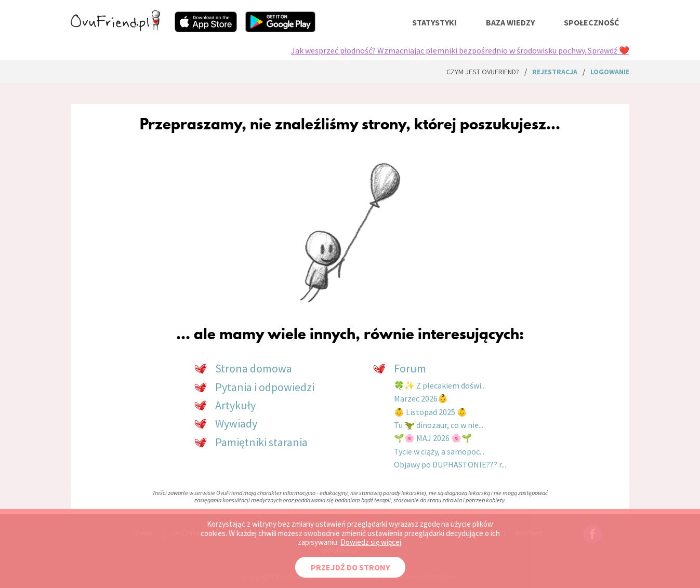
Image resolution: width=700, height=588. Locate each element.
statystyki (434, 22)
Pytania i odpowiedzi (265, 387)
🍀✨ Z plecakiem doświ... (440, 385)
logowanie (610, 72)
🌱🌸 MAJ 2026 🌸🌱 (433, 438)
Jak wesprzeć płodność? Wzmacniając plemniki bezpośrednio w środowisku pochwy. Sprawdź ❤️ (460, 50)
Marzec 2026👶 (421, 398)
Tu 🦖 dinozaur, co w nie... (439, 425)
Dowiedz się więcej (371, 542)
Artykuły (235, 405)
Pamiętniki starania (261, 442)
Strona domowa (254, 368)
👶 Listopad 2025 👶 (431, 412)
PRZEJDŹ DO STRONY (350, 567)
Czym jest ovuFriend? (483, 72)
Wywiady (236, 423)
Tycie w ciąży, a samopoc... (439, 451)
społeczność (591, 22)
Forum (410, 368)
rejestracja (555, 72)
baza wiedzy (510, 22)
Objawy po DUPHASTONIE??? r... (450, 464)
